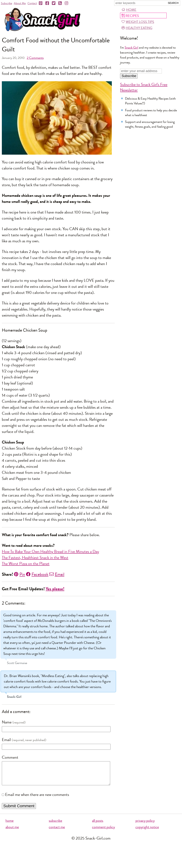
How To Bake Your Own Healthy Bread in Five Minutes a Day (50, 552)
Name (7, 722)
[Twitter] (54, 3)
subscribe (55, 825)
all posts (98, 825)
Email (57, 574)
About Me (20, 3)
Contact (32, 3)
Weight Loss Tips (138, 22)
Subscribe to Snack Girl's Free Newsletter (144, 87)
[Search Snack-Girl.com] (140, 3)
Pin (20, 574)
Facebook (37, 574)
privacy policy (145, 825)
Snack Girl (131, 48)
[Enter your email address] (141, 71)
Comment (10, 757)
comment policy (103, 832)
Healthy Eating (137, 28)
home (10, 825)
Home (129, 10)
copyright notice (147, 832)
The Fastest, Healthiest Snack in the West (35, 558)
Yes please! (55, 589)
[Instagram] (67, 3)
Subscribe (7, 3)
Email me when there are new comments (37, 799)
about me (12, 832)
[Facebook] (47, 3)
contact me (57, 832)
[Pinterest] (41, 3)
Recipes (130, 16)
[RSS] (60, 3)
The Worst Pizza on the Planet (26, 564)
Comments (35, 58)
